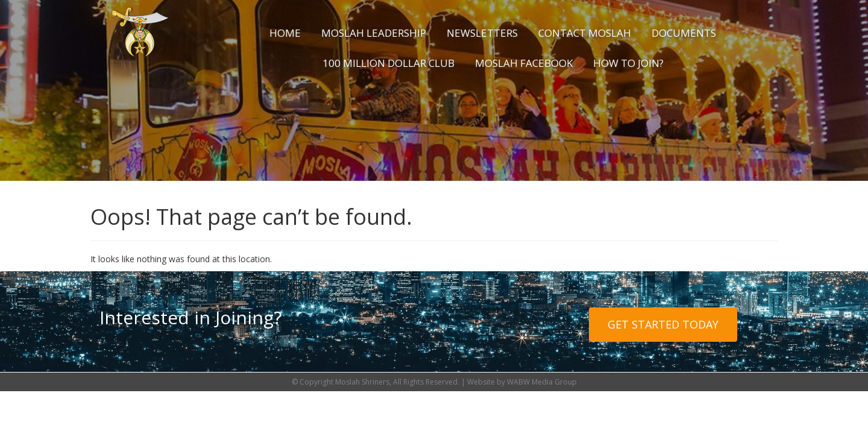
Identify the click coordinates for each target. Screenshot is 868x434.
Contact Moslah (585, 33)
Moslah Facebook (524, 63)
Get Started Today (663, 324)
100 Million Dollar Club (388, 63)
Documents (684, 33)
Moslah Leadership (374, 33)
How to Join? (628, 63)
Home (285, 33)
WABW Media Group (542, 382)
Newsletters (482, 33)
